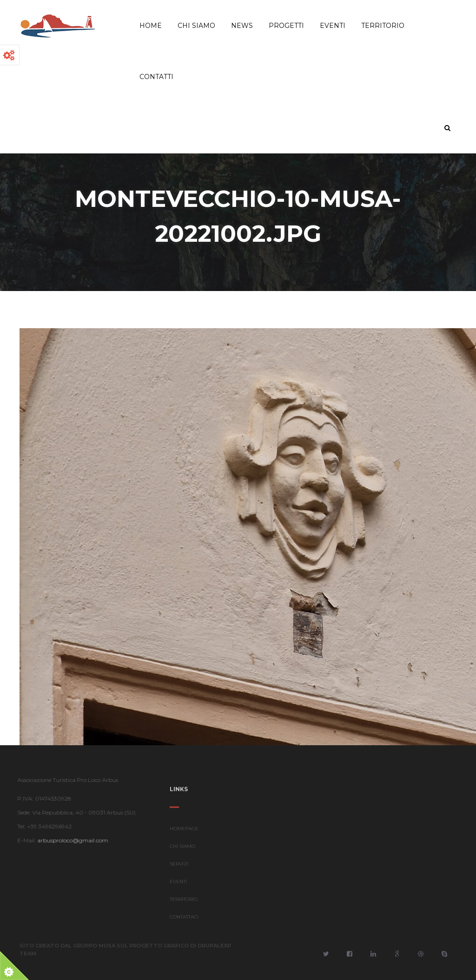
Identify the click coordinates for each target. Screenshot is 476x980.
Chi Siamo (196, 26)
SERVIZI (179, 866)
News (242, 26)
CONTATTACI (184, 919)
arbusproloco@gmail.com (71, 840)
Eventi (333, 26)
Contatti (156, 77)
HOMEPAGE (184, 831)
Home (151, 26)
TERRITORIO (184, 901)
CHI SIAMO (182, 848)
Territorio (383, 26)
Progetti (286, 26)
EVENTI (178, 884)
